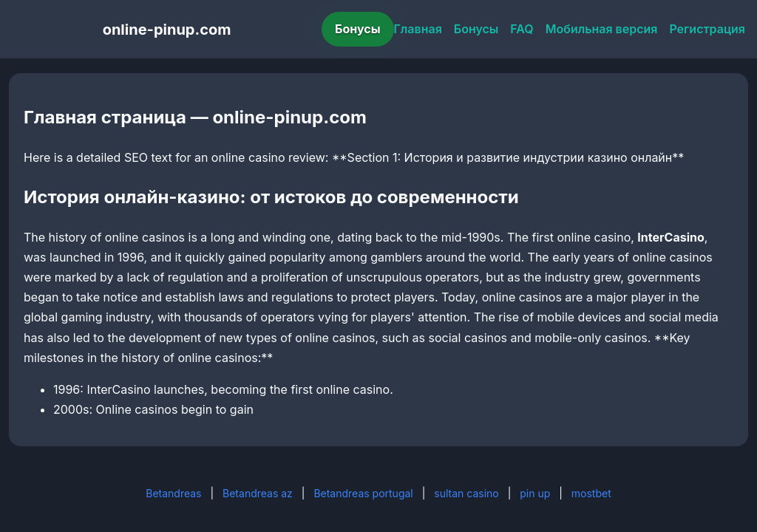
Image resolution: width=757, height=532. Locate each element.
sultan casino (466, 493)
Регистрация (707, 29)
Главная (418, 29)
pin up (535, 493)
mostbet (591, 493)
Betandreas (173, 493)
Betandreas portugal (363, 493)
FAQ (522, 29)
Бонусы (358, 29)
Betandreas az (258, 493)
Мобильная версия (602, 29)
